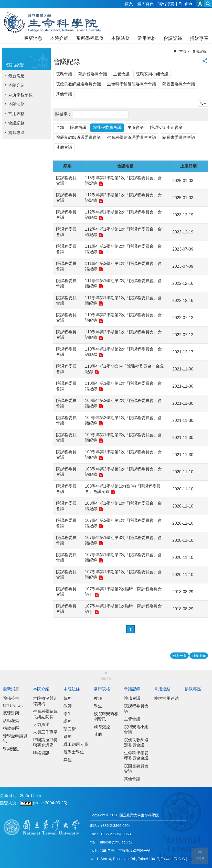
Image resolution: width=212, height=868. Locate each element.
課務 (68, 721)
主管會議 (121, 74)
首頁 (183, 51)
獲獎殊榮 (11, 713)
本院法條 (121, 38)
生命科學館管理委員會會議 (132, 84)
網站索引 (208, 4)
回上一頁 (179, 656)
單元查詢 (203, 104)
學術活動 (11, 749)
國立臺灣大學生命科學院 (56, 22)
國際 (68, 737)
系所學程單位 (90, 38)
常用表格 (147, 38)
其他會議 (64, 94)
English (185, 4)
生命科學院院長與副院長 (45, 714)
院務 (68, 698)
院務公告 (11, 698)
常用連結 (162, 689)
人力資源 (41, 724)
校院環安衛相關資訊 (106, 716)
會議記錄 (173, 38)
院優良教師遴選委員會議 (78, 84)
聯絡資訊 (41, 753)
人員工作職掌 (45, 732)
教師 (68, 706)
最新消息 (33, 38)
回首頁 (127, 4)
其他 (68, 760)
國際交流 (102, 727)
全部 (60, 127)
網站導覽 (166, 4)
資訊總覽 (15, 65)
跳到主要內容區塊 (3, 3)
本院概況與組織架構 (45, 701)
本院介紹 (59, 38)
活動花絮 (11, 721)
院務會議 (64, 74)
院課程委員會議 (93, 74)
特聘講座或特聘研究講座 (45, 742)
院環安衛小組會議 (152, 74)
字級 (200, 4)
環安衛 (70, 729)
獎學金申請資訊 (15, 739)
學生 (68, 714)
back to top (200, 856)
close (106, 678)
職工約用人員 (76, 744)
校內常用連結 (166, 698)
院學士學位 (74, 752)
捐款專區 (199, 38)
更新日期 (8, 796)
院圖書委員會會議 (179, 84)
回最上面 (199, 656)
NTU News (13, 706)
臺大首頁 (145, 4)
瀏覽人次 (8, 803)
